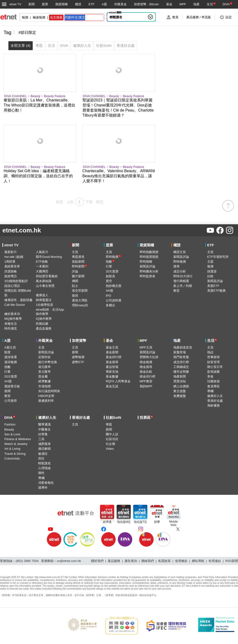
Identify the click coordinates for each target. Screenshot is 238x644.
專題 (109, 424)
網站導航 (198, 561)
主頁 (75, 252)
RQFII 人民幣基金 (118, 381)
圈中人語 (112, 434)
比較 (210, 276)
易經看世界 (12, 266)
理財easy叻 (80, 305)
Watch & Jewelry (16, 444)
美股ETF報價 (216, 291)
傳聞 (75, 281)
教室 (176, 291)
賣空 (109, 281)
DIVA (226, 4)
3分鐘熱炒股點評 (16, 281)
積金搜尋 (146, 367)
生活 (210, 4)
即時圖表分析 (149, 271)
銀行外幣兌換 (48, 362)
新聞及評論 (147, 266)
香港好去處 (215, 401)
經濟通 (107, 522)
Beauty (35, 96)
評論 (75, 271)
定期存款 (44, 357)
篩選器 (212, 271)
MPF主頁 (146, 347)
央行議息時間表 (49, 391)
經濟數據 (44, 381)
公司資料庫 (114, 300)
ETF (91, 4)
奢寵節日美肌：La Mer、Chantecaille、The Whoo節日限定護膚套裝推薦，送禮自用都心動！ (39, 105)
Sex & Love (12, 434)
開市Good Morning (49, 257)
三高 (41, 439)
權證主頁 (180, 252)
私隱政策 (164, 561)
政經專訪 (11, 276)
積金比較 (146, 372)
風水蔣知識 (44, 281)
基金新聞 (112, 352)
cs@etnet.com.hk (69, 561)
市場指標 (44, 386)
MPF (183, 4)
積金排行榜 (147, 376)
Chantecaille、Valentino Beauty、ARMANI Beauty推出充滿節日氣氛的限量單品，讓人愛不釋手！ (119, 176)
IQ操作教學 (44, 319)
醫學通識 (44, 424)
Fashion (10, 424)
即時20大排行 (183, 276)
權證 (78, 4)
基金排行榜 (114, 357)
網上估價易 (181, 386)
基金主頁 (112, 347)
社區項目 (112, 439)
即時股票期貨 (149, 257)
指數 (110, 262)
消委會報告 (46, 483)
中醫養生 (44, 429)
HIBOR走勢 (46, 396)
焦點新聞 (78, 262)
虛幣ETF (78, 362)
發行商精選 (181, 281)
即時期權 (146, 262)
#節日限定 (27, 32)
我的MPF (146, 386)
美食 (210, 376)
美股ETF (213, 286)
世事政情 (213, 357)
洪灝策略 (11, 271)
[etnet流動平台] (76, 513)
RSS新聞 (232, 561)
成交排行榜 (181, 362)
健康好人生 (215, 396)
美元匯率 (44, 372)
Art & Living (12, 449)
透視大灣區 (80, 300)
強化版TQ (140, 522)
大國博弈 (42, 271)
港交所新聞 (80, 291)
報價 (210, 266)
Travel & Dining (15, 454)
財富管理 (213, 362)
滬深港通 (11, 357)
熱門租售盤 (181, 357)
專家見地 (112, 372)
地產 (196, 4)
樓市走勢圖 (181, 372)
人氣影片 (42, 252)
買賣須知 (180, 381)
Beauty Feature (55, 96)
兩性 (41, 473)
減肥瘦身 (44, 444)
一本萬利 (42, 266)
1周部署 (10, 262)
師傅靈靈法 (44, 300)
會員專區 (213, 386)
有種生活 (11, 324)
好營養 (43, 434)
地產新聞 (180, 376)
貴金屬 (43, 376)
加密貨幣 (79, 340)
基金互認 (112, 386)
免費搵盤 (180, 396)
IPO (108, 296)
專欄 (210, 391)
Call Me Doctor (15, 305)
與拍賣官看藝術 (47, 276)
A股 (104, 4)
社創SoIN (113, 417)
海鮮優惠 (213, 405)
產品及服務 (44, 328)
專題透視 (78, 257)
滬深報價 (11, 362)
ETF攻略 (42, 262)
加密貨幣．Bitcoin (146, 4)
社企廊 (110, 444)
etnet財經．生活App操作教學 (50, 312)
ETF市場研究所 (218, 257)
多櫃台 (110, 305)
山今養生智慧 (45, 286)
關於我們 (97, 561)
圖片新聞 (78, 276)
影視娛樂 (213, 372)
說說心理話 (12, 286)
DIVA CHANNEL (15, 96)
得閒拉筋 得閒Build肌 (18, 293)
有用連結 (215, 561)
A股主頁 (10, 347)
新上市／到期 (183, 286)
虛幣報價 (78, 357)
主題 (210, 262)
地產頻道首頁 (183, 347)
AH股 (110, 291)
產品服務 (114, 561)
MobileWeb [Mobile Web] (173, 523)
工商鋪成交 (181, 367)
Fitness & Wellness (18, 439)
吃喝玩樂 (42, 324)
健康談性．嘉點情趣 (18, 300)
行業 (109, 266)
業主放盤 (180, 391)
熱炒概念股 (114, 286)
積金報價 (146, 362)
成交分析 (180, 271)
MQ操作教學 (13, 319)
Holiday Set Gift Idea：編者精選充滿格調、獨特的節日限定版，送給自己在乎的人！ (38, 176)
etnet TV (15, 4)
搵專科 (43, 487)
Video (110, 449)
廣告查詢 (131, 561)
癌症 (41, 458)
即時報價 (113, 257)
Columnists (12, 458)
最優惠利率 (46, 401)
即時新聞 (79, 266)
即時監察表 (147, 276)
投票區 (146, 417)
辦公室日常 (215, 367)
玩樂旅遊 (213, 381)
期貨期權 (62, 4)
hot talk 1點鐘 (14, 257)
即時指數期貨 (149, 252)
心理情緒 (44, 468)
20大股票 (112, 271)
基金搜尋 (112, 362)
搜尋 (75, 296)
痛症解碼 (44, 449)
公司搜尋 (11, 401)
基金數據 (112, 376)
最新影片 (11, 252)
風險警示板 (12, 386)
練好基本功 (12, 314)
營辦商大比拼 (149, 357)
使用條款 (181, 561)
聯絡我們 (148, 561)
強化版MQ (124, 522)
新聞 (31, 4)
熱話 (210, 352)
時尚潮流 (11, 328)
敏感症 (43, 454)
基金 (169, 4)
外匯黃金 (120, 4)
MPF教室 (146, 381)
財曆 (157, 522)
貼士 (75, 286)
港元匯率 (44, 367)
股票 (45, 4)
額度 (7, 352)
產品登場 (112, 367)
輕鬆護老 (116, 17)
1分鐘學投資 (44, 305)
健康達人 (42, 295)
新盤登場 (180, 352)
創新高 (110, 276)
